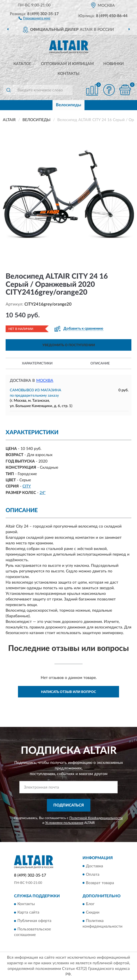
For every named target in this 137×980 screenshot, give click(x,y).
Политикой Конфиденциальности (96, 818)
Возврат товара (100, 883)
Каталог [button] (22, 64)
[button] (34, 18)
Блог (90, 904)
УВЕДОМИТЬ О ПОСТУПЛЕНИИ (69, 345)
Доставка (94, 866)
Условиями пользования (64, 823)
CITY (27, 486)
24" (43, 493)
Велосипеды (68, 105)
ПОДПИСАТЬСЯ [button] (69, 805)
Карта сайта (28, 912)
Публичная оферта (34, 921)
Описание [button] (100, 363)
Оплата (93, 875)
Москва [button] (45, 381)
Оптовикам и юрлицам (67, 64)
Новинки (114, 64)
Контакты (68, 74)
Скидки (93, 912)
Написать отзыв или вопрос (68, 692)
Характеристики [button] (37, 363)
